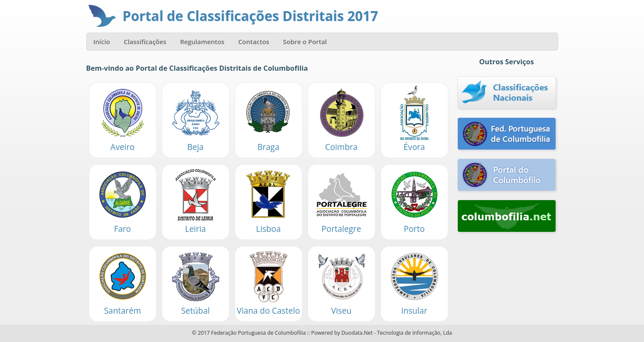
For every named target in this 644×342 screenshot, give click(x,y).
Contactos (254, 42)
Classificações (145, 42)
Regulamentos (203, 42)
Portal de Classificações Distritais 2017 (251, 16)
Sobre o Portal (305, 42)
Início (102, 42)
